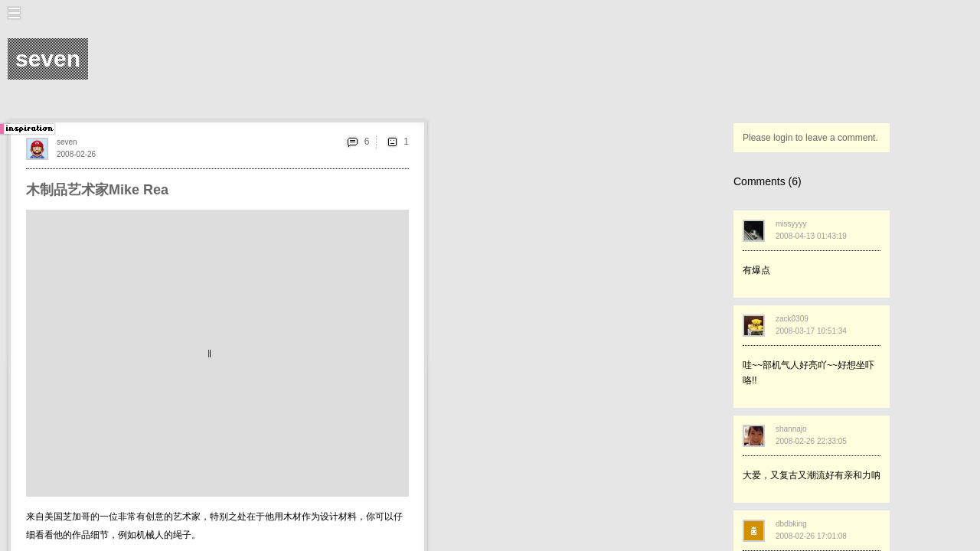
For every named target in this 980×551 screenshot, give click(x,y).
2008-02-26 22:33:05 (811, 441)
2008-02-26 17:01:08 (811, 536)
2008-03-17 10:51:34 (811, 331)
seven (67, 142)
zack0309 (792, 319)
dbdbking (791, 524)
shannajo (791, 429)
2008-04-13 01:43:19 (811, 236)
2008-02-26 (76, 154)
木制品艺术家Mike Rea (97, 190)
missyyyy (791, 224)
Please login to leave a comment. (810, 138)
